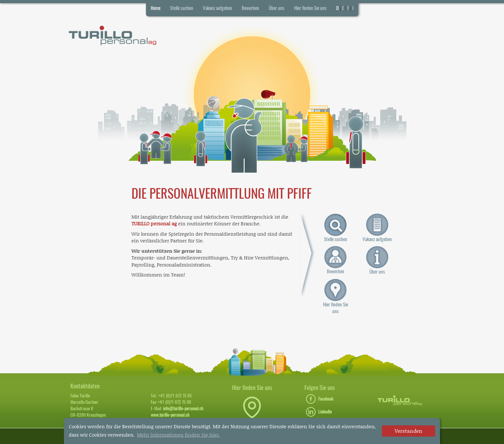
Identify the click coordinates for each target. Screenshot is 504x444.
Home (156, 8)
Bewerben (250, 8)
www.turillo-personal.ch (170, 415)
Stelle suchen (182, 8)
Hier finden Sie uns (310, 8)
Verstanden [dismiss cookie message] (409, 431)
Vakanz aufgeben (217, 8)
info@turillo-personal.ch (183, 408)
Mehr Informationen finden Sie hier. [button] (178, 435)
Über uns (277, 8)
